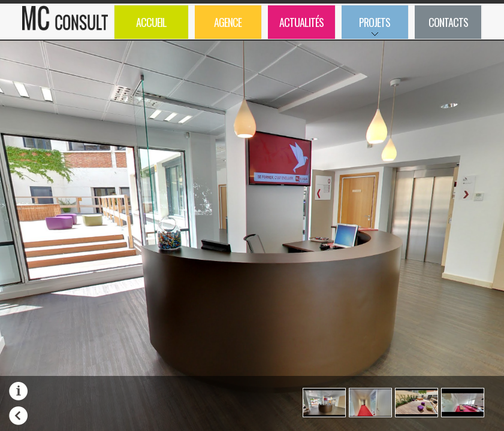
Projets (366, 27)
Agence (228, 22)
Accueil (151, 22)
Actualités (301, 22)
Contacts (448, 22)
